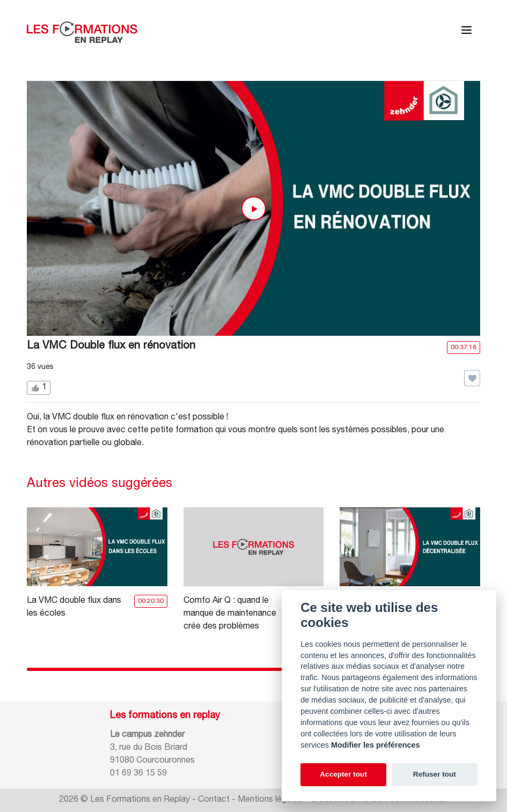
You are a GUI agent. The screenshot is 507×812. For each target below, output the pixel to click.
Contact (214, 800)
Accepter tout (343, 774)
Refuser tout (435, 774)
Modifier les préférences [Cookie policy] (376, 745)
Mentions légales (270, 800)
